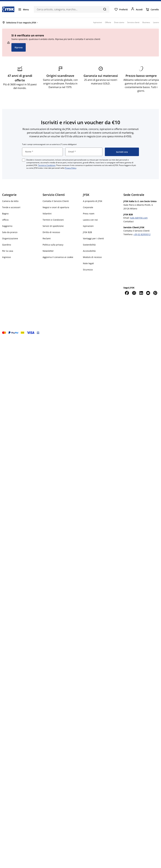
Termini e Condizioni (47, 165)
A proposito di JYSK (93, 201)
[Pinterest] (155, 293)
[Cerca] (105, 9)
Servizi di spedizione (53, 226)
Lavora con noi (90, 220)
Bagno (5, 214)
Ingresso (6, 257)
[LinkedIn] (141, 293)
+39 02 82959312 (142, 234)
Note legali (88, 263)
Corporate (88, 207)
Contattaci (129, 221)
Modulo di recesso (92, 257)
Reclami (47, 238)
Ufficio (5, 220)
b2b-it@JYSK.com (139, 218)
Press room (89, 214)
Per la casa (8, 251)
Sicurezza (88, 270)
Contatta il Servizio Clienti (56, 201)
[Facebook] (127, 293)
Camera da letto (10, 201)
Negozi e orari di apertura (56, 207)
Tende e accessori (11, 207)
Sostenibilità (89, 245)
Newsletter (48, 251)
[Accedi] (137, 9)
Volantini (47, 214)
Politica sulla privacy (53, 245)
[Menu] (23, 9)
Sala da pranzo (10, 232)
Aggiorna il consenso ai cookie (58, 257)
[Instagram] (134, 293)
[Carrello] (152, 9)
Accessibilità (89, 251)
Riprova (19, 47)
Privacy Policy (71, 168)
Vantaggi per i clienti (93, 238)
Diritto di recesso (51, 232)
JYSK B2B (87, 232)
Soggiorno (7, 226)
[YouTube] (148, 293)
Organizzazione (10, 238)
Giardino (7, 245)
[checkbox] (24, 160)
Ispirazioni (88, 226)
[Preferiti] (121, 9)
